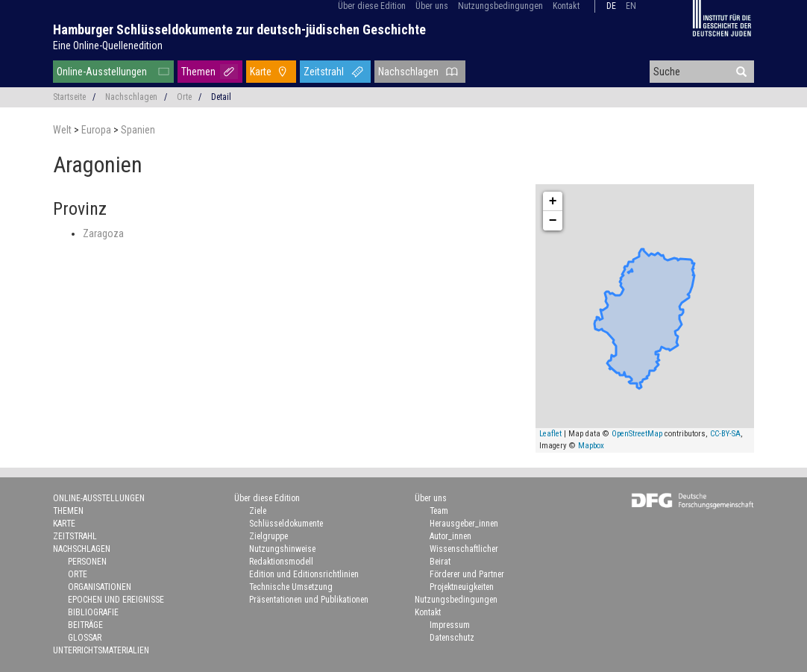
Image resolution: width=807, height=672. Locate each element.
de (611, 6)
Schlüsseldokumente (286, 524)
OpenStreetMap (637, 434)
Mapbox (591, 446)
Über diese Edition (372, 6)
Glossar (85, 638)
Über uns (432, 6)
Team (439, 511)
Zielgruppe (269, 536)
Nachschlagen (408, 72)
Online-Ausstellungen (102, 72)
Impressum (450, 625)
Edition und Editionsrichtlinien (304, 574)
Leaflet (550, 434)
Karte (261, 72)
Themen (198, 72)
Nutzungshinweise (282, 549)
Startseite (69, 97)
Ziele (258, 511)
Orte (184, 97)
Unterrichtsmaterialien (101, 650)
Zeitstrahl (324, 72)
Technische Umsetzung (291, 587)
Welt (63, 130)
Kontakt (566, 6)
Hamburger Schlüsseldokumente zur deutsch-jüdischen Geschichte (239, 29)
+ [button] (553, 201)
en (631, 6)
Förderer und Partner (467, 574)
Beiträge (85, 625)
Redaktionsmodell (281, 562)
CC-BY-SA (725, 434)
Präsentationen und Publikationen (309, 600)
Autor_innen (450, 536)
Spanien (138, 130)
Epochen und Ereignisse (116, 600)
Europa (97, 130)
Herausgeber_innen (464, 524)
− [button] (553, 221)
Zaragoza (103, 233)
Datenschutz (452, 638)
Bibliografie (93, 612)
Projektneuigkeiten (462, 587)
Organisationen (100, 587)
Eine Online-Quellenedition (108, 45)
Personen (87, 562)
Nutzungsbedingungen (500, 6)
